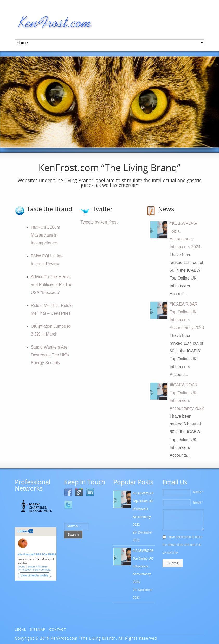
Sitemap (38, 630)
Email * (198, 503)
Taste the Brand (50, 209)
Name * (198, 492)
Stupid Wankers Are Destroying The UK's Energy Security (50, 355)
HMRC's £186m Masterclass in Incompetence (46, 235)
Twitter (103, 209)
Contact (57, 630)
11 (212, 140)
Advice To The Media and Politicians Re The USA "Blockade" (52, 285)
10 (207, 140)
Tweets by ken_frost (99, 222)
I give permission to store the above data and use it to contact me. (182, 545)
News (166, 209)
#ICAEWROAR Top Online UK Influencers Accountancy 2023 (143, 566)
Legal (21, 630)
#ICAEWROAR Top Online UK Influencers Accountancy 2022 (143, 509)
